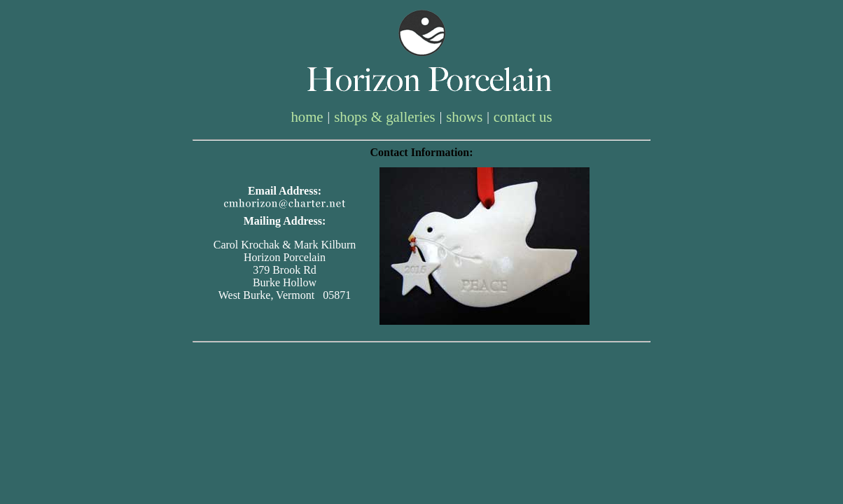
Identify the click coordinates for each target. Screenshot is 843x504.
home (307, 117)
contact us (523, 117)
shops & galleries (384, 117)
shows (464, 117)
